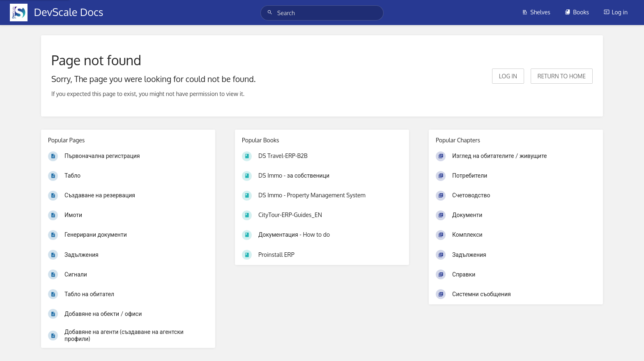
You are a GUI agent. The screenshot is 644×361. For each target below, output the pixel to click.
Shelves (536, 12)
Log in (616, 12)
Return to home (562, 76)
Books (577, 12)
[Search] (271, 13)
